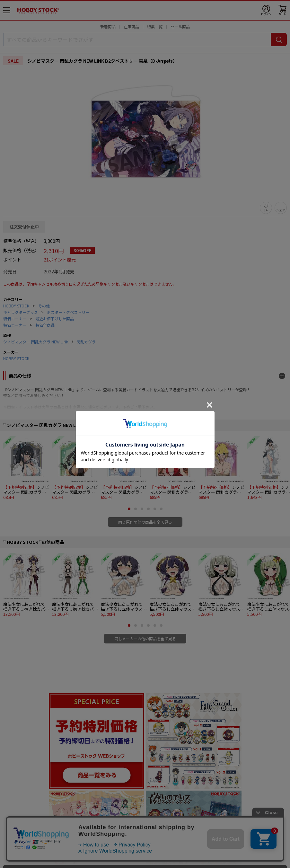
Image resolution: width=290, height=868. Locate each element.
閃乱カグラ (86, 342)
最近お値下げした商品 (55, 319)
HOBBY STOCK (16, 306)
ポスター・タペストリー (68, 312)
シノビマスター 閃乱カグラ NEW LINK (36, 342)
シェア (281, 210)
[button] (129, 509)
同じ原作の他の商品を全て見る (145, 522)
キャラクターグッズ (21, 312)
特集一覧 (155, 27)
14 (266, 210)
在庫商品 (131, 27)
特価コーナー (15, 319)
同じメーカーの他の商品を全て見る (145, 638)
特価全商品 (45, 325)
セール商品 (180, 27)
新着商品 (108, 27)
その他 (44, 306)
